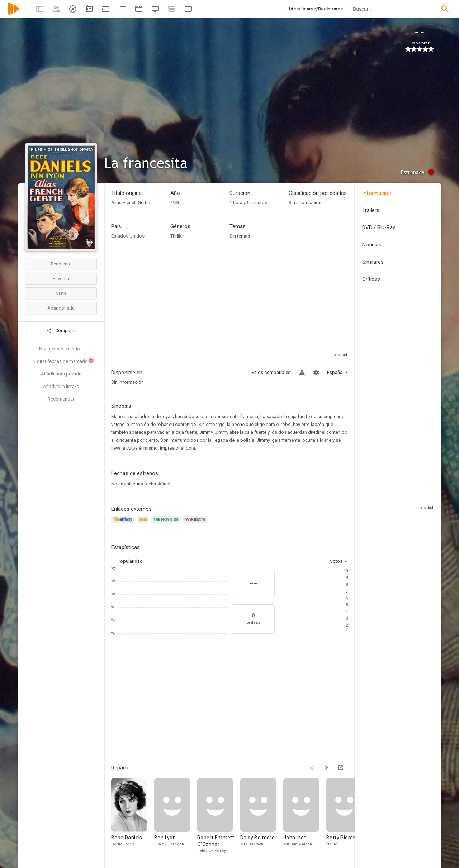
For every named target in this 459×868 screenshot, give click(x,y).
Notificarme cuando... (61, 349)
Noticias (372, 245)
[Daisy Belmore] (262, 816)
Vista (61, 293)
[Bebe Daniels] (133, 816)
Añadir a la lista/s (61, 386)
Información (377, 193)
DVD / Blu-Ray (379, 227)
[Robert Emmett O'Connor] (219, 816)
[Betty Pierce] (348, 816)
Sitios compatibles (271, 372)
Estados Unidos (128, 236)
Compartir (61, 331)
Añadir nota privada (61, 374)
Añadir (165, 484)
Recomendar (61, 399)
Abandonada (61, 308)
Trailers (371, 210)
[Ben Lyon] (176, 816)
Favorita (61, 279)
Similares (373, 262)
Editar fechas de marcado (64, 361)
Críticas (371, 279)
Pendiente (61, 264)
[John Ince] (305, 816)
